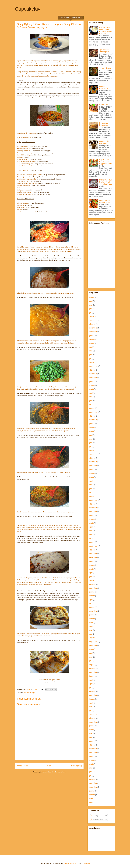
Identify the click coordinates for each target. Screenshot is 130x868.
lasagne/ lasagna (29, 693)
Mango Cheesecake (104, 87)
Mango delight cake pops (105, 142)
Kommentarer (97, 819)
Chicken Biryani (105, 68)
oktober (92, 324)
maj (91, 305)
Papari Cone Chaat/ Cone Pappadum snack (106, 162)
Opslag (95, 816)
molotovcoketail (71, 863)
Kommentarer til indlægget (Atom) (54, 772)
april (91, 301)
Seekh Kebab (104, 105)
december (93, 332)
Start (49, 766)
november (93, 328)
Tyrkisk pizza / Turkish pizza (105, 51)
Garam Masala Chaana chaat (105, 201)
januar (92, 336)
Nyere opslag (23, 766)
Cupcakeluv (28, 9)
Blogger (87, 863)
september (93, 320)
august (92, 316)
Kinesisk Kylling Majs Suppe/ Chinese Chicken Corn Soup (106, 30)
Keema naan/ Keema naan (104, 124)
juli (90, 313)
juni (91, 309)
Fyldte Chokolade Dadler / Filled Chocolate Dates (106, 182)
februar (92, 339)
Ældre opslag (76, 766)
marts (92, 297)
